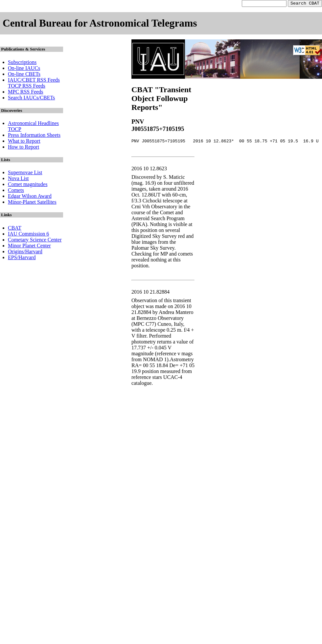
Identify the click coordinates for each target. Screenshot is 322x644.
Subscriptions (22, 63)
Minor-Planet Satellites (32, 203)
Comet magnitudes (28, 185)
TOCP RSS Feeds (27, 87)
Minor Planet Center (29, 247)
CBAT (15, 229)
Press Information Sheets (34, 136)
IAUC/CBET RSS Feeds (34, 81)
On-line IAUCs (24, 69)
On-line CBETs (24, 75)
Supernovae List (25, 173)
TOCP (15, 130)
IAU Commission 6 (28, 235)
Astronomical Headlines (33, 124)
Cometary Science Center (35, 241)
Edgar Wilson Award (30, 197)
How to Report (23, 148)
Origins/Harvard (25, 252)
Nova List (18, 179)
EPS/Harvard (22, 258)
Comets (16, 191)
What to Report (24, 142)
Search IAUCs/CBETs (31, 99)
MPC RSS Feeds (26, 93)
